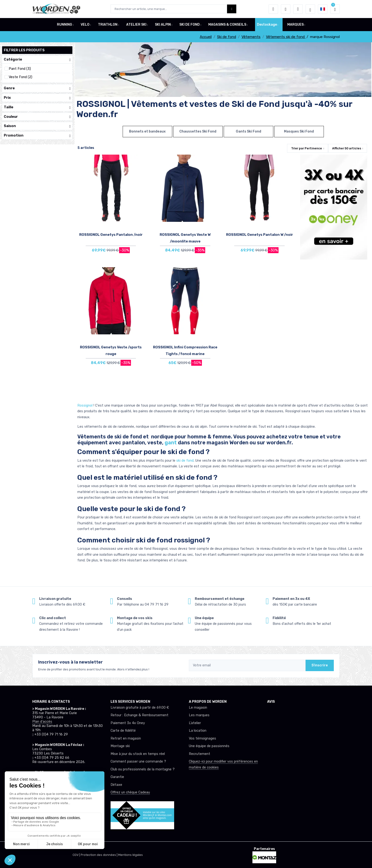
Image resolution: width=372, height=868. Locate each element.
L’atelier (195, 723)
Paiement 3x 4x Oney (128, 723)
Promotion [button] (37, 135)
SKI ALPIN (163, 25)
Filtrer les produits (24, 50)
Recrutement (200, 754)
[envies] (286, 9)
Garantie (117, 777)
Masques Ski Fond (299, 131)
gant (171, 443)
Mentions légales (130, 855)
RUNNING (65, 25)
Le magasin (198, 708)
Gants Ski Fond (249, 131)
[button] (273, 9)
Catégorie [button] (37, 59)
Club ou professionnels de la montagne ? (143, 769)
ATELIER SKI (136, 25)
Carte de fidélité (123, 731)
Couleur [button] (37, 117)
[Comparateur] (298, 9)
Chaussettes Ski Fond (198, 131)
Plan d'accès (42, 722)
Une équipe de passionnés (209, 746)
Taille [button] (37, 107)
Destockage (267, 25)
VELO (85, 25)
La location (198, 731)
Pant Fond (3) (20, 69)
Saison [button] (37, 126)
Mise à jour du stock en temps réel (138, 754)
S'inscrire (320, 665)
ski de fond (184, 461)
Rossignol (85, 406)
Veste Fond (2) (21, 77)
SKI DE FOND (190, 25)
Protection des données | (99, 855)
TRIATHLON (108, 25)
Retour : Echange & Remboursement (139, 715)
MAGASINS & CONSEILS (227, 25)
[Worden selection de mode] (310, 9)
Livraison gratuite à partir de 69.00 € (140, 708)
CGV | (77, 855)
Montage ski (120, 746)
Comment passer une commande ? (138, 761)
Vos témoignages (202, 738)
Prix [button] (37, 98)
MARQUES (295, 25)
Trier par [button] (307, 148)
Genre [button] (37, 88)
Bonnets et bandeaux (147, 131)
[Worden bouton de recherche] (232, 9)
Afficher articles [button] (347, 148)
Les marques (199, 715)
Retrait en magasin (126, 738)
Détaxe (116, 785)
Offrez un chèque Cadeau (130, 792)
